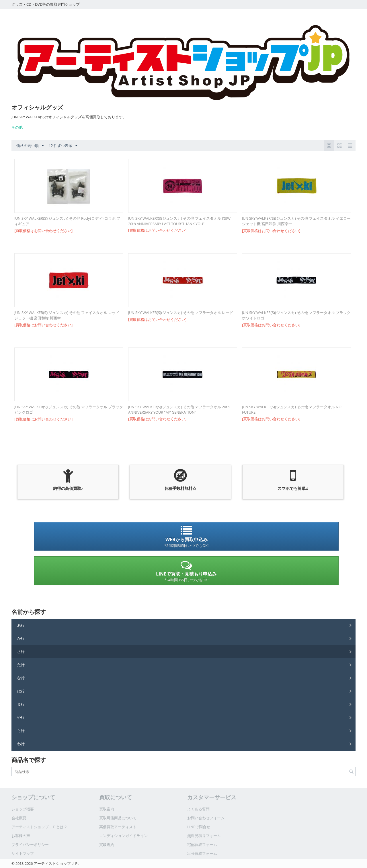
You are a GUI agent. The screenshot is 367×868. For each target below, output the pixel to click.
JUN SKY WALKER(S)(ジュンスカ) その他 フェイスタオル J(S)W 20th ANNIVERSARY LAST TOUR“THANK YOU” (179, 221)
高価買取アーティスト (118, 827)
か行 (21, 638)
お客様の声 (21, 836)
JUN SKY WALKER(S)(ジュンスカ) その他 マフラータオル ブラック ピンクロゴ (69, 410)
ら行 (21, 730)
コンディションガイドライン (123, 836)
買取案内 (107, 809)
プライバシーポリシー (30, 845)
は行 (21, 691)
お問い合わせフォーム (206, 818)
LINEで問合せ (199, 827)
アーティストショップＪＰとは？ (39, 827)
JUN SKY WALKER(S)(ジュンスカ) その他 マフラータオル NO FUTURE (292, 410)
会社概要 (19, 818)
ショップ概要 (23, 809)
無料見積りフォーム (204, 836)
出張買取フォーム (202, 853)
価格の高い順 (30, 146)
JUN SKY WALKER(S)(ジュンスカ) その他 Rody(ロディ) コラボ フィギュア (67, 221)
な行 (21, 678)
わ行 (21, 744)
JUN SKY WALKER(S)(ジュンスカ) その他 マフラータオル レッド (181, 313)
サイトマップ (23, 853)
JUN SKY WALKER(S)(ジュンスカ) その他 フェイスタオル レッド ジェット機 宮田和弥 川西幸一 (67, 315)
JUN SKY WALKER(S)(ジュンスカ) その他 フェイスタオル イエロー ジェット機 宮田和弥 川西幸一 (296, 221)
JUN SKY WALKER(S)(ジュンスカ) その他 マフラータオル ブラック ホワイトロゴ (296, 315)
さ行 (21, 651)
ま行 (21, 704)
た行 (21, 665)
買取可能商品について (118, 818)
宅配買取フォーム (202, 845)
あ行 (21, 625)
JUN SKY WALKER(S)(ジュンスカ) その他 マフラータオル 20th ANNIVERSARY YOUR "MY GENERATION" (179, 410)
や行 (21, 717)
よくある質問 (198, 809)
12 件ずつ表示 (63, 146)
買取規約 (107, 845)
